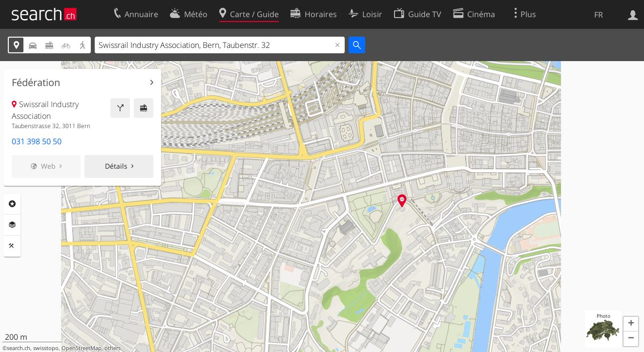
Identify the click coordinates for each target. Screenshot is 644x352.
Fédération (36, 83)
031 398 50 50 (37, 141)
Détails (116, 166)
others (113, 348)
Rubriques (12, 204)
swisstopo (46, 348)
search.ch (19, 348)
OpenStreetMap (82, 348)
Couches (12, 225)
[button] (631, 324)
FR (599, 15)
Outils (12, 246)
